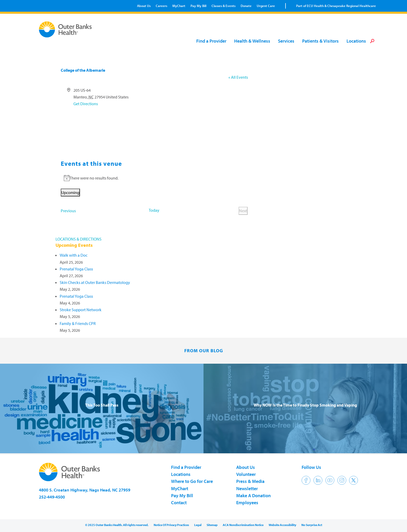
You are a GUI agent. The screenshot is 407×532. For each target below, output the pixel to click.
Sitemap (212, 525)
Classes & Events (223, 6)
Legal (198, 525)
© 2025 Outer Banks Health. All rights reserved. (117, 525)
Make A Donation (253, 496)
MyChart (179, 6)
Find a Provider (211, 41)
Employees (247, 503)
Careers (161, 6)
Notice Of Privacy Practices (171, 525)
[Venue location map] (154, 127)
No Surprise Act (312, 525)
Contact (179, 503)
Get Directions (86, 104)
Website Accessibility (282, 525)
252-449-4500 (52, 497)
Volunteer (246, 474)
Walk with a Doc (74, 255)
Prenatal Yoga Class (76, 269)
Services (286, 41)
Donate (246, 6)
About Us (144, 6)
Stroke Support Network (81, 310)
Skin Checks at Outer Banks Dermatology (95, 282)
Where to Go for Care (192, 481)
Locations (356, 41)
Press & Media (250, 481)
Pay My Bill (198, 6)
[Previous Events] (68, 211)
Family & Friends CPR (78, 323)
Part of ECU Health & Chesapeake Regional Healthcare (336, 6)
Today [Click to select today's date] (154, 210)
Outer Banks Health (67, 29)
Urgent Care (266, 6)
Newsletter (247, 488)
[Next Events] (243, 211)
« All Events (238, 77)
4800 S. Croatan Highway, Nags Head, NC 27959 (85, 490)
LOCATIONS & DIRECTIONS (79, 239)
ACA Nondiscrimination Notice (243, 525)
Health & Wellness (252, 41)
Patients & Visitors (320, 41)
